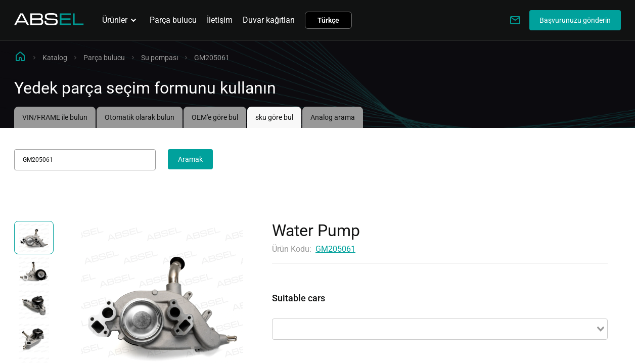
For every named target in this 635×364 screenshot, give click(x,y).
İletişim (220, 20)
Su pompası (160, 58)
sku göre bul (274, 117)
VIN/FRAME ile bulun (55, 117)
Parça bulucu (173, 20)
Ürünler (121, 20)
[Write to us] (515, 20)
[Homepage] (49, 22)
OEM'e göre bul (215, 117)
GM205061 (335, 249)
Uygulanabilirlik (300, 310)
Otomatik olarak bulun (140, 117)
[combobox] (440, 329)
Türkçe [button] (328, 20)
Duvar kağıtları (269, 20)
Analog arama (333, 117)
